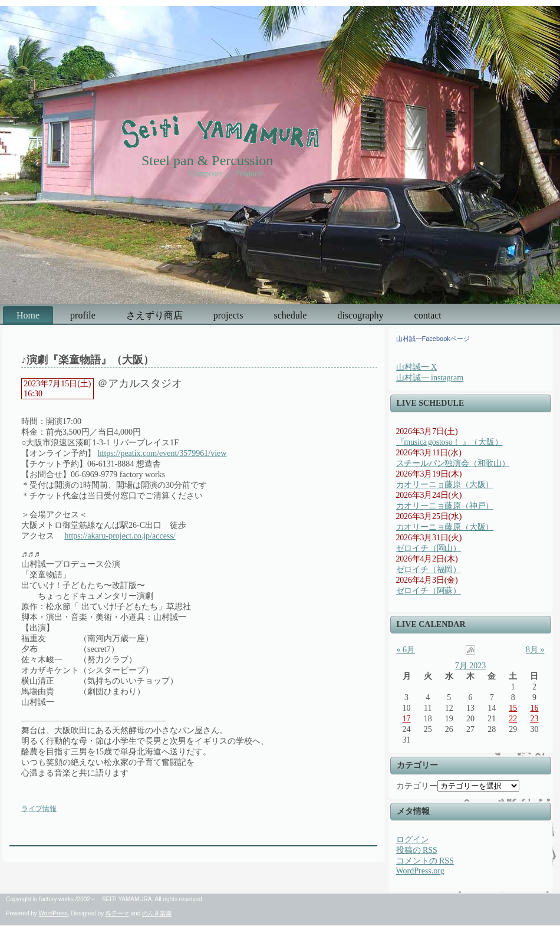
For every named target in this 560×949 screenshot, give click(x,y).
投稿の (417, 850)
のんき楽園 (157, 913)
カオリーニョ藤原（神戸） (445, 506)
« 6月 (406, 650)
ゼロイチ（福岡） (429, 569)
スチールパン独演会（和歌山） (453, 463)
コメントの (425, 861)
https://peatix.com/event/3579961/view (162, 453)
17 (407, 719)
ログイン (413, 840)
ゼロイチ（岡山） (429, 548)
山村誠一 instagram (430, 378)
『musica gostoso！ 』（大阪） (449, 442)
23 (534, 719)
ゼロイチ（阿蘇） (429, 591)
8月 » (535, 650)
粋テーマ (117, 913)
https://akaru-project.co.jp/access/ (120, 536)
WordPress (53, 913)
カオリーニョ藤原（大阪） (445, 485)
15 (513, 708)
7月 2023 (471, 666)
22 (513, 719)
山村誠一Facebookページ (433, 339)
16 (534, 708)
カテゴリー (417, 786)
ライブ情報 (39, 809)
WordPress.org (420, 871)
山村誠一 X (417, 367)
